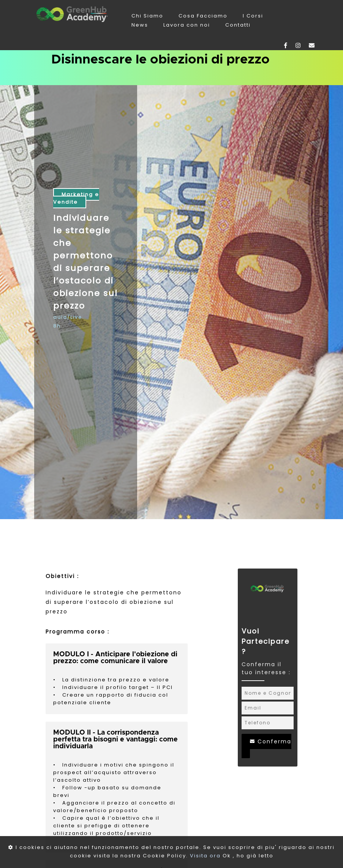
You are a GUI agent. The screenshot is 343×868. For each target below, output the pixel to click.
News (141, 25)
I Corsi (253, 16)
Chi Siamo (148, 16)
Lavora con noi (188, 25)
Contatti (238, 25)
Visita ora (205, 856)
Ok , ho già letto (248, 856)
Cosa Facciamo (204, 16)
